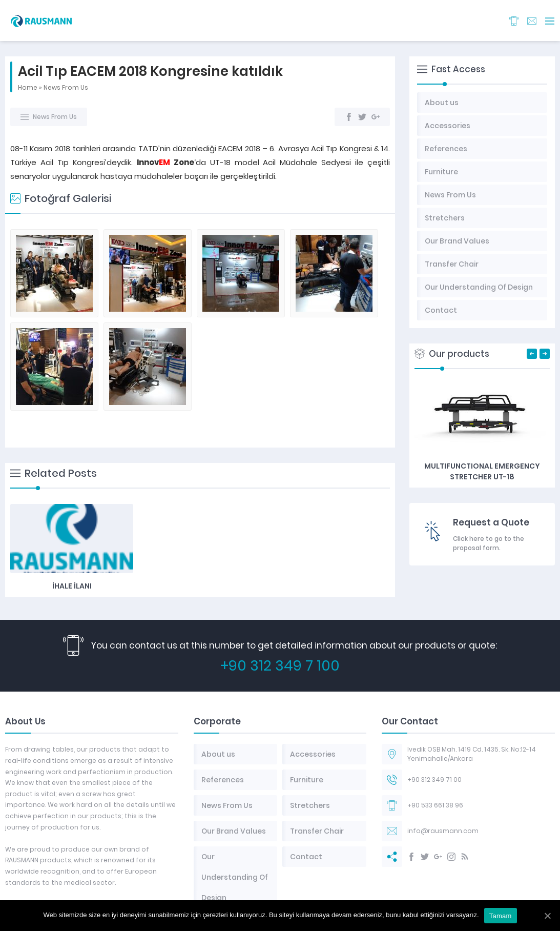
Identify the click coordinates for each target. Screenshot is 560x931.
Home (28, 87)
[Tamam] (547, 916)
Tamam (501, 916)
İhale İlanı (72, 456)
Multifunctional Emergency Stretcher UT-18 (482, 471)
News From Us (66, 87)
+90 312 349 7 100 (280, 632)
